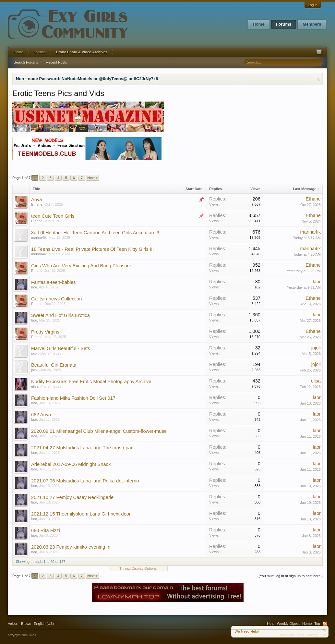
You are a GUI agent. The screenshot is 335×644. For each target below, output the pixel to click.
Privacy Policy (317, 635)
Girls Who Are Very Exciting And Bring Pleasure (81, 266)
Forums (284, 24)
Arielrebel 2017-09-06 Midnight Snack (71, 464)
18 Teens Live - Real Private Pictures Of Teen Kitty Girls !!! (92, 249)
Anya (36, 200)
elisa (35, 386)
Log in (313, 5)
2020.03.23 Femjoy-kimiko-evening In (71, 547)
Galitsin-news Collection (56, 299)
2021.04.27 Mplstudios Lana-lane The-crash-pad (82, 448)
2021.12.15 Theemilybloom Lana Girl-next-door (81, 514)
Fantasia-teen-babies (54, 282)
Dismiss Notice (318, 79)
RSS (325, 624)
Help (271, 624)
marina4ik (39, 237)
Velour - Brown (19, 624)
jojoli (35, 353)
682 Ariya (41, 415)
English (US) (44, 624)
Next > (92, 178)
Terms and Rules (292, 635)
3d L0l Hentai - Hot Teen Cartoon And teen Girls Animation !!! (95, 233)
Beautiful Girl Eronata (54, 365)
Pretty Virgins (45, 332)
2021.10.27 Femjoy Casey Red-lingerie (72, 497)
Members (312, 24)
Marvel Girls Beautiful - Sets (61, 348)
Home (259, 24)
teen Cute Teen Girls (53, 216)
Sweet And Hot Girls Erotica (60, 315)
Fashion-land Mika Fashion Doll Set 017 (73, 398)
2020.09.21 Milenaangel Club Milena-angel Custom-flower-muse (99, 431)
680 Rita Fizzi (46, 530)
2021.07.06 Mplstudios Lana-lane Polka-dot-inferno (85, 481)
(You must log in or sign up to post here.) (291, 576)
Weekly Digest (288, 624)
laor (34, 287)
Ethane (37, 204)
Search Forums (26, 62)
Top (317, 624)
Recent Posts (56, 62)
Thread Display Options (138, 568)
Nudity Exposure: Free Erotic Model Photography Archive (91, 382)
